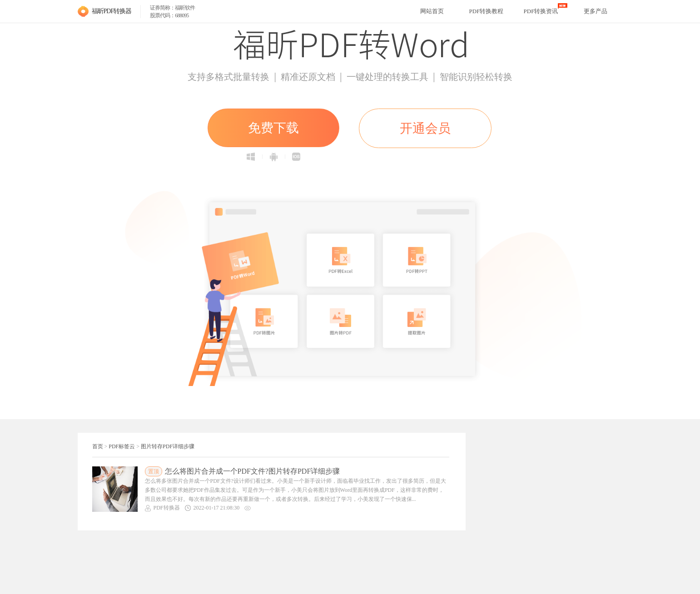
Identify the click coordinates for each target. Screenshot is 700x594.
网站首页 (432, 11)
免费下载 (273, 128)
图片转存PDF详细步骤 (168, 446)
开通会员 (425, 128)
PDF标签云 (122, 446)
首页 (98, 446)
